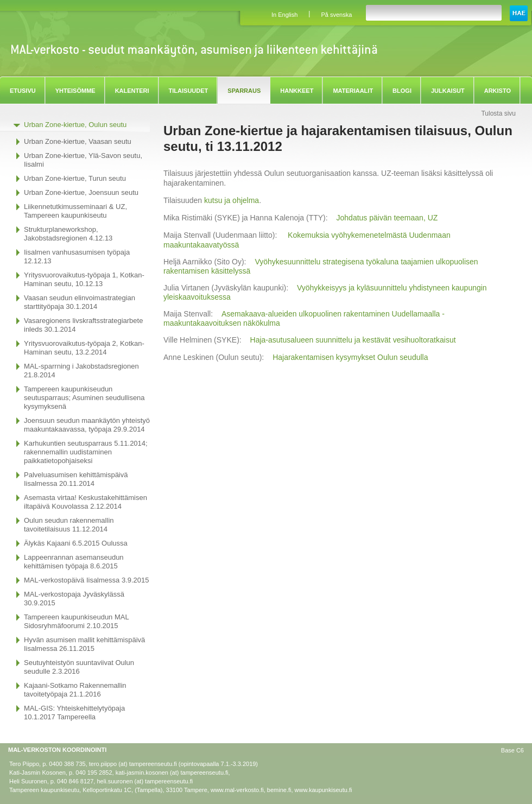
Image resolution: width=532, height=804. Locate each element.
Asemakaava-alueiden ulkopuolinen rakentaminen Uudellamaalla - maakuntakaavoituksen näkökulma (304, 318)
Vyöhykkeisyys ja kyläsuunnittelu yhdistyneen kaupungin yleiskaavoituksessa (325, 292)
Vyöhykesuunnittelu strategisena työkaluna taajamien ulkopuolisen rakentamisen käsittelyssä (321, 266)
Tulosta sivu (498, 113)
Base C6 (512, 750)
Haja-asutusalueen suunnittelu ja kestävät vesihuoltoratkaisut (353, 340)
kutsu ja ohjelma (232, 200)
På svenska (336, 15)
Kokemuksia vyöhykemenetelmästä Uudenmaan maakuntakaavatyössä (307, 240)
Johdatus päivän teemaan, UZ (387, 218)
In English (284, 15)
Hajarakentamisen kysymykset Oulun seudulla (350, 357)
